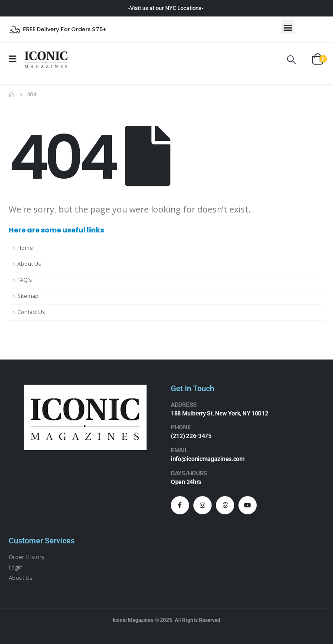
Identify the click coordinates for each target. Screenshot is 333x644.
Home (25, 248)
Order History (27, 557)
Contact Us (31, 312)
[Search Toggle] (291, 59)
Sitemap (28, 296)
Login (16, 567)
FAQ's (25, 280)
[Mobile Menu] (15, 59)
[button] (288, 27)
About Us (29, 264)
